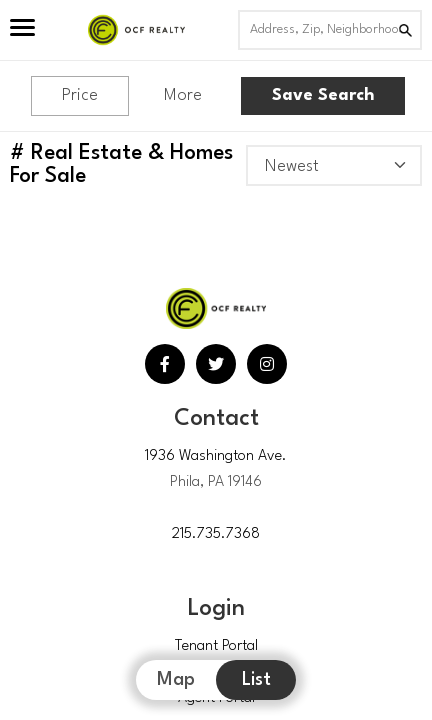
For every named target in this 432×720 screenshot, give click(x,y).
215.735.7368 (216, 534)
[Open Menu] (22, 30)
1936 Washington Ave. (216, 456)
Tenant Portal (216, 646)
